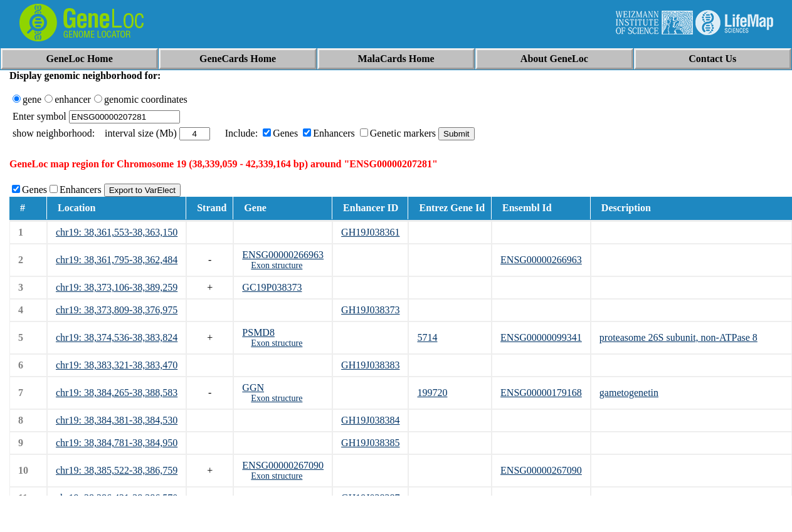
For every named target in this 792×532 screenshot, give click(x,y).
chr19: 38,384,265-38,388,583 (117, 393)
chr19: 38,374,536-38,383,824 (117, 337)
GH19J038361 (370, 232)
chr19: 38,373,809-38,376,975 (117, 310)
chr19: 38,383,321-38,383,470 (117, 365)
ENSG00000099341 (541, 337)
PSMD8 (258, 332)
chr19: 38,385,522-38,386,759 (117, 470)
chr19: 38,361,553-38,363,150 (117, 232)
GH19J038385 (370, 443)
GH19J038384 (370, 420)
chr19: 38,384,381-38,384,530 (117, 420)
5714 (427, 337)
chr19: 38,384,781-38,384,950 (117, 443)
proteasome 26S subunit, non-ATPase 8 (678, 337)
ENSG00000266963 (283, 255)
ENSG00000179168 (541, 393)
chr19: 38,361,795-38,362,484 (117, 260)
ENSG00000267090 (283, 465)
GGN (253, 388)
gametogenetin (629, 393)
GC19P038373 (272, 287)
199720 (432, 393)
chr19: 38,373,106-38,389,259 (117, 287)
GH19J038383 (370, 365)
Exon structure (277, 265)
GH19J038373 (370, 310)
